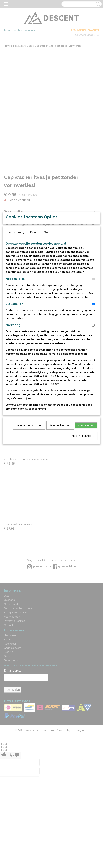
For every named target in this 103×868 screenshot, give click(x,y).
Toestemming (16, 279)
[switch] (93, 326)
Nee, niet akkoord (83, 482)
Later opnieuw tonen (29, 472)
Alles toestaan (86, 472)
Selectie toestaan (60, 472)
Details (34, 279)
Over (47, 279)
